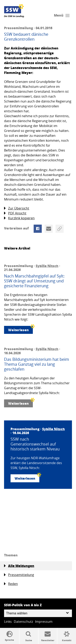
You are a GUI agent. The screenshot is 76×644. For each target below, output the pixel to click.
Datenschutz (23, 622)
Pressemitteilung (19, 575)
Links (8, 622)
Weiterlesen (20, 329)
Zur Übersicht (17, 208)
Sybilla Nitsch (47, 266)
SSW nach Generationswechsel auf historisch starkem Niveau (35, 444)
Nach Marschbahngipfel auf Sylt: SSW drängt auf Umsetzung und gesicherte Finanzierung (34, 281)
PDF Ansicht (15, 213)
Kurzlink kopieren (19, 218)
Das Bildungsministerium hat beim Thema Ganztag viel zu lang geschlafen (37, 364)
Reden (11, 584)
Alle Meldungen (19, 566)
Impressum (44, 622)
